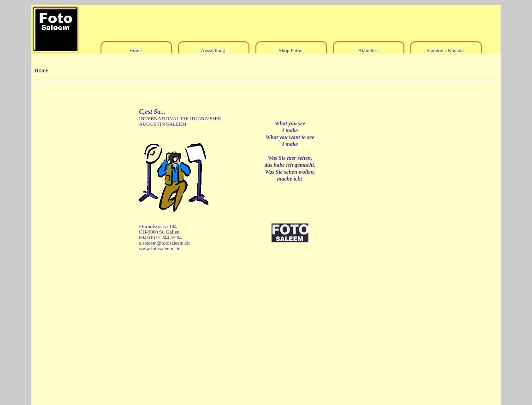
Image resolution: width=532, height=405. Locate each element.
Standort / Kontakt (445, 50)
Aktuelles (368, 50)
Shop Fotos (290, 50)
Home (136, 50)
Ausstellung (213, 50)
